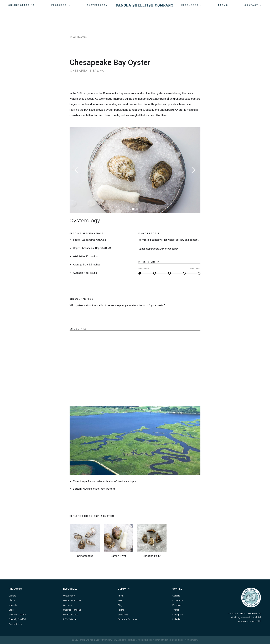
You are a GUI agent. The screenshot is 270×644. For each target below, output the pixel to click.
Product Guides (71, 615)
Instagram (178, 615)
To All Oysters (78, 37)
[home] (145, 5)
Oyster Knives (15, 624)
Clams (12, 600)
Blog (120, 605)
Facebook (177, 605)
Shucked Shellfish (17, 615)
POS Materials (70, 619)
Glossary (68, 605)
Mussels (13, 605)
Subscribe (123, 615)
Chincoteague (85, 556)
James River (118, 556)
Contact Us (178, 600)
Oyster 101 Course (72, 600)
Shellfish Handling (72, 610)
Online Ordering (22, 5)
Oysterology (97, 5)
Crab (11, 610)
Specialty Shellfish (17, 619)
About (121, 596)
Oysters (12, 596)
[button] (61, 5)
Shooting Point (152, 556)
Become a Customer (127, 619)
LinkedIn (176, 619)
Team (120, 600)
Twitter (176, 610)
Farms (223, 5)
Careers (176, 596)
